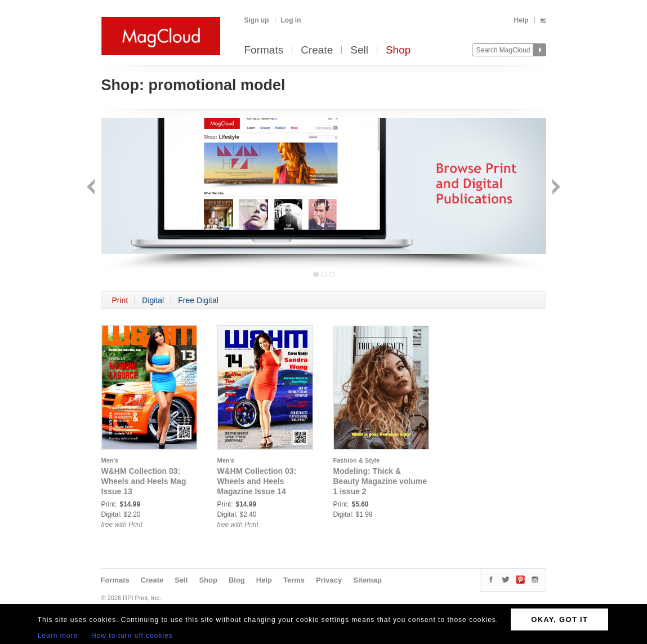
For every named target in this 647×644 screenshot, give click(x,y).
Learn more (58, 636)
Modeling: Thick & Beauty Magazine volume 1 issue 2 (380, 481)
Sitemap (367, 580)
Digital (153, 300)
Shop (398, 50)
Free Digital (198, 300)
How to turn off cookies (132, 636)
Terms (294, 580)
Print (120, 300)
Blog (237, 580)
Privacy (329, 580)
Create (317, 50)
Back (92, 188)
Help (521, 20)
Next (555, 188)
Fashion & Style (357, 460)
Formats (264, 50)
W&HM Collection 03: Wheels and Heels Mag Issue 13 (144, 481)
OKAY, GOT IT (559, 619)
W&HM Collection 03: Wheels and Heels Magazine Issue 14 (257, 481)
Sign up (257, 20)
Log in (291, 20)
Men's (110, 460)
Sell (359, 50)
